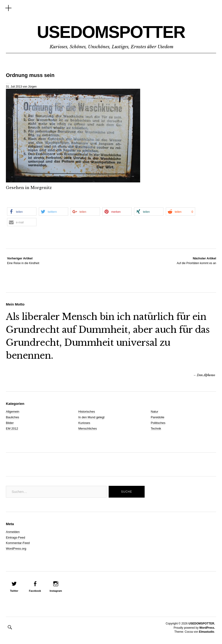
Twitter (14, 591)
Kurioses (84, 423)
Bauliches (12, 417)
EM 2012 (12, 429)
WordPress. (207, 628)
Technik (156, 429)
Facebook (35, 591)
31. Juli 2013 (14, 87)
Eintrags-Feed (16, 537)
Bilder (10, 423)
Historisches (87, 412)
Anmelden (13, 532)
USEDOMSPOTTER (111, 32)
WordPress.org (16, 549)
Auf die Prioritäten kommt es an (196, 261)
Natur (155, 412)
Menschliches (88, 429)
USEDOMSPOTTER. (202, 624)
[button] (22, 211)
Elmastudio (207, 632)
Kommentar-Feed (18, 543)
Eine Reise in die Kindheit (23, 261)
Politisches (158, 423)
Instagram (56, 591)
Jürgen (32, 87)
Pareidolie (158, 417)
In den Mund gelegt (91, 417)
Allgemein (13, 412)
